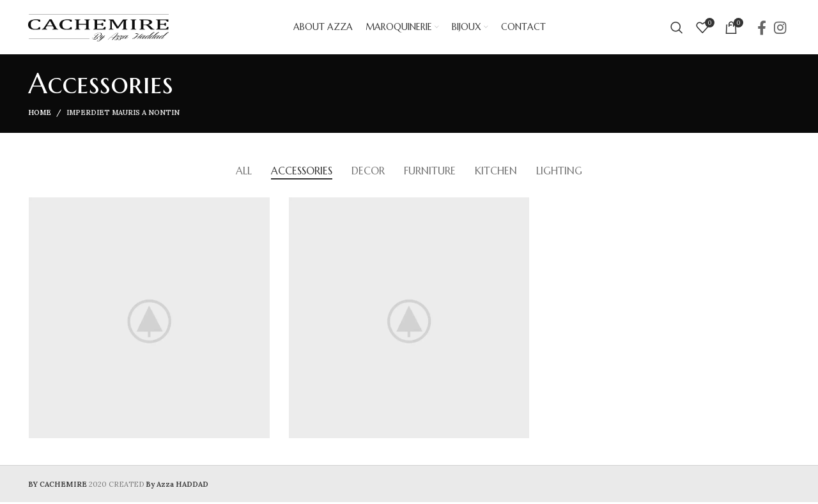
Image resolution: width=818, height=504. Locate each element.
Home (40, 116)
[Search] (677, 29)
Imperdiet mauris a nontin (123, 116)
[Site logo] (98, 28)
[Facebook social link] (762, 29)
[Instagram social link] (780, 29)
